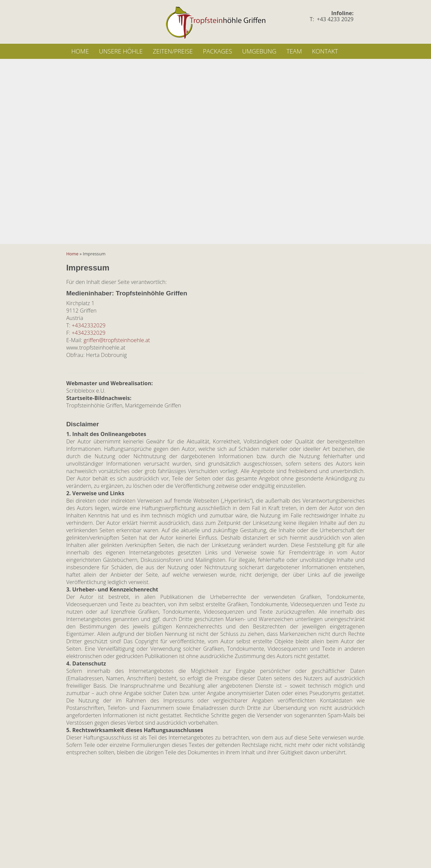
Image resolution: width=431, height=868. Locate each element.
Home (80, 51)
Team (294, 51)
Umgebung (259, 51)
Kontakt (325, 51)
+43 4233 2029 (335, 19)
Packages (217, 51)
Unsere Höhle (121, 51)
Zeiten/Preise (173, 51)
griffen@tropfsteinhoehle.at (117, 340)
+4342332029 (89, 325)
